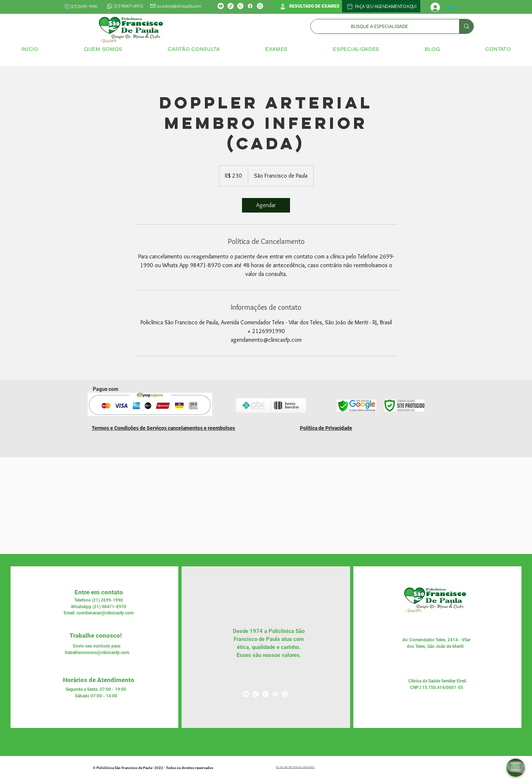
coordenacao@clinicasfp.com (105, 613)
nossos (271, 655)
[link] (266, 205)
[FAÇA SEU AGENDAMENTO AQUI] (381, 6)
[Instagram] (260, 6)
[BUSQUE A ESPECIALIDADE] (380, 26)
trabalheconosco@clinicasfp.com (97, 653)
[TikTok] (231, 6)
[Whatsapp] (240, 6)
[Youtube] (221, 6)
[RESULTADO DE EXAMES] (309, 6)
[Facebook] (250, 6)
